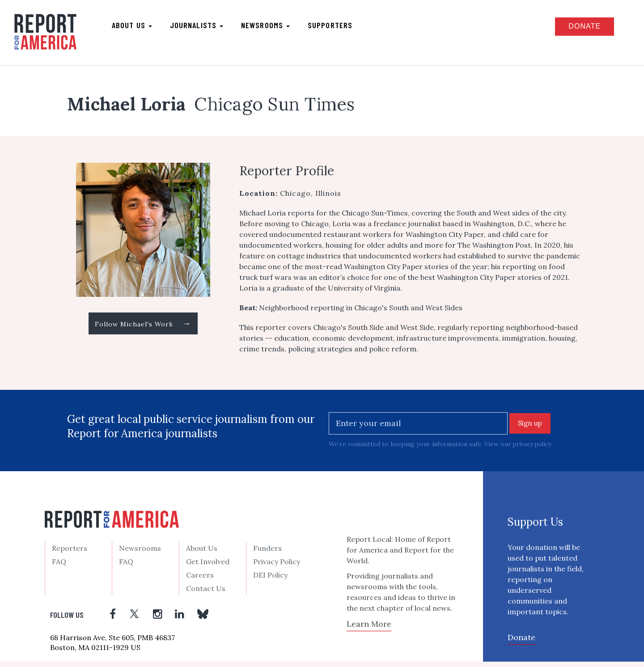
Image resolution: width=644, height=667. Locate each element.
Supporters (337, 27)
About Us (202, 553)
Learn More (369, 629)
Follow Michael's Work (143, 330)
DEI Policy (270, 580)
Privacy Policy (277, 567)
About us (139, 27)
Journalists (203, 27)
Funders (267, 553)
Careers (200, 580)
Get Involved (208, 567)
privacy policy (533, 449)
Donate (576, 28)
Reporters (70, 553)
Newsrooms (272, 27)
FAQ (59, 567)
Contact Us (206, 594)
